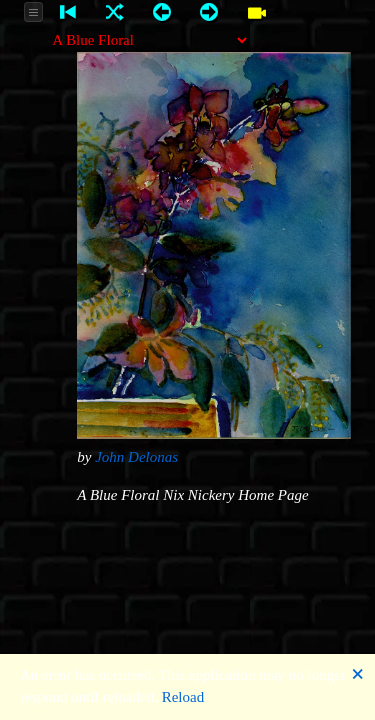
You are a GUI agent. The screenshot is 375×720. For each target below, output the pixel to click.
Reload (183, 697)
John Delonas (136, 457)
